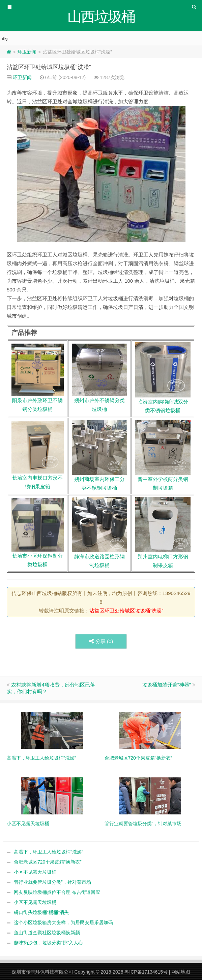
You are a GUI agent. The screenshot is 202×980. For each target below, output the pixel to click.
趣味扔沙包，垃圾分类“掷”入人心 (48, 943)
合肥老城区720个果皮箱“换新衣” (48, 862)
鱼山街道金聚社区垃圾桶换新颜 (47, 933)
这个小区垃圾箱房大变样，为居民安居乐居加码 (63, 922)
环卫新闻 (27, 52)
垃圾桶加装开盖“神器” (166, 685)
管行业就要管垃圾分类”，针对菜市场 (52, 882)
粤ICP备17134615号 (146, 972)
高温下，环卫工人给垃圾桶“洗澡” (48, 852)
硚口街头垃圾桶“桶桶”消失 (41, 912)
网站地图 (181, 972)
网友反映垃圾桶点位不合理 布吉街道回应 (57, 892)
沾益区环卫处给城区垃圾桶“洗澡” (49, 67)
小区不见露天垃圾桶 (35, 872)
